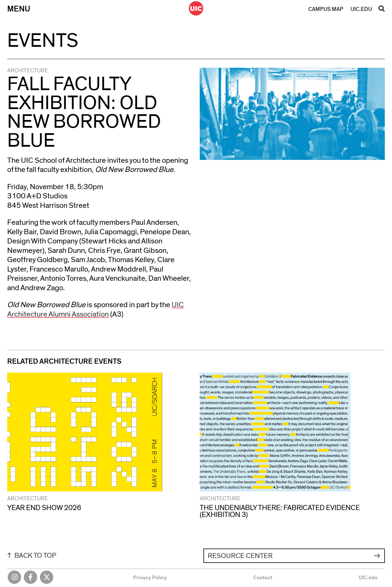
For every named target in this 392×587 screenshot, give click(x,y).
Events (43, 41)
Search (382, 11)
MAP (326, 9)
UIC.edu (368, 578)
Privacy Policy (150, 578)
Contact (263, 578)
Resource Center (240, 556)
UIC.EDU (361, 9)
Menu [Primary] (19, 9)
